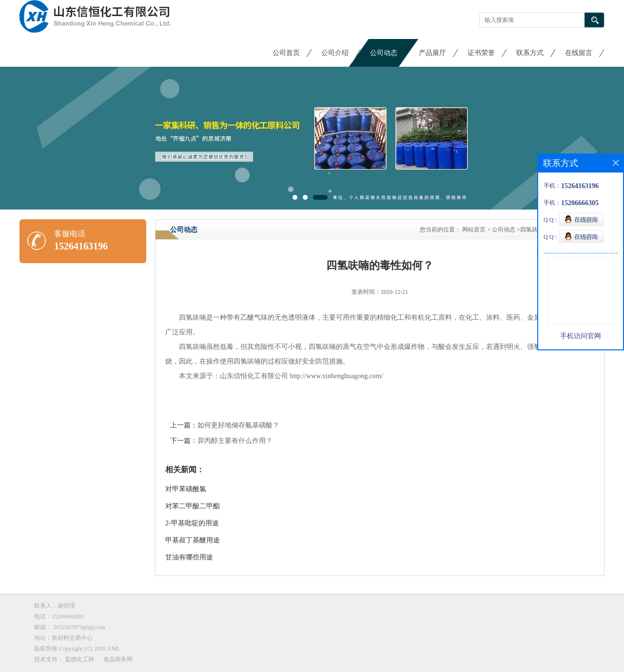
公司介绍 (335, 53)
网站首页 (474, 230)
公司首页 (286, 53)
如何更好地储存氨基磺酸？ (238, 425)
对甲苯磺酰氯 (186, 489)
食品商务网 (118, 659)
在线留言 (579, 53)
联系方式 (530, 53)
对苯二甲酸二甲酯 (193, 506)
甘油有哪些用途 (189, 557)
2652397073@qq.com (79, 627)
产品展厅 (432, 53)
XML (114, 649)
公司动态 (384, 53)
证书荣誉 (481, 53)
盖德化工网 (79, 659)
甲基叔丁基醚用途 (193, 540)
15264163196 (81, 246)
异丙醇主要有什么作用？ (235, 441)
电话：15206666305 (59, 616)
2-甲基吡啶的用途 (192, 523)
